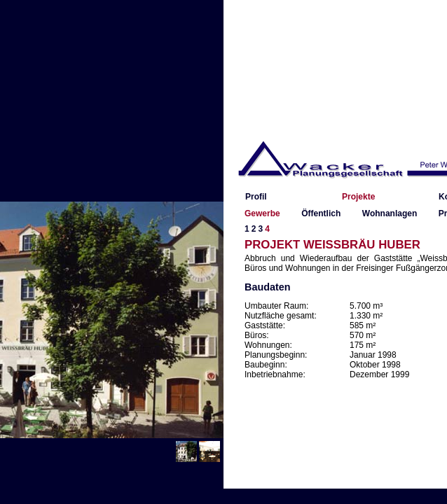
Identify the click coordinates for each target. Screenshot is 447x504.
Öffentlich (321, 213)
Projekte (358, 197)
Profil (256, 197)
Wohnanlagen (390, 213)
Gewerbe (262, 213)
